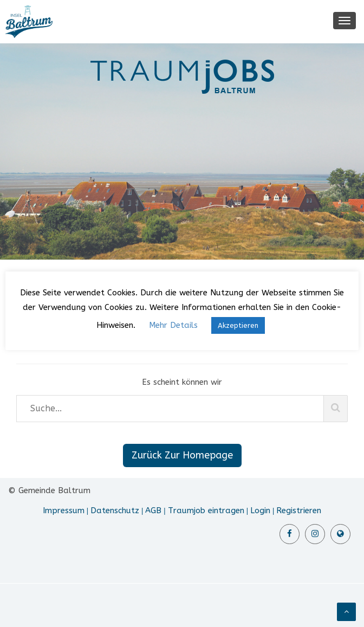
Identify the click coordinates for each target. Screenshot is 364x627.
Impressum (64, 510)
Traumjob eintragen (206, 510)
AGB (153, 510)
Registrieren (299, 510)
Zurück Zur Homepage (182, 455)
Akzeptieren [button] (238, 325)
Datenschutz (115, 510)
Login (260, 510)
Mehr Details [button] (173, 325)
